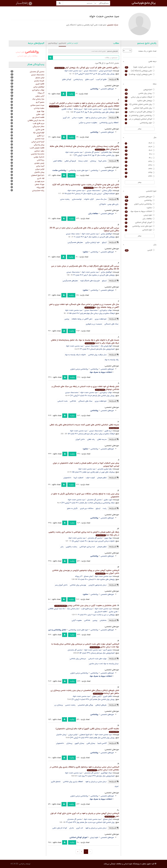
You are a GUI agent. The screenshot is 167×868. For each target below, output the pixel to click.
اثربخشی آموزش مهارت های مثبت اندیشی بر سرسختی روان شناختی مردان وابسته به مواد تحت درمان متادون (85, 645)
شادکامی (73, 401)
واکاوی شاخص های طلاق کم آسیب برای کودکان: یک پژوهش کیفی (86, 68)
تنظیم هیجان (102, 478)
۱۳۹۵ (140, 173)
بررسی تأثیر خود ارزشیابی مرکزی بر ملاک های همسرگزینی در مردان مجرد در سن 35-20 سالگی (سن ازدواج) (84, 229)
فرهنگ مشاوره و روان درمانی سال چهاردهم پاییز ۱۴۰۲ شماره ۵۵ (92, 313)
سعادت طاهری (67, 109)
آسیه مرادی (40, 166)
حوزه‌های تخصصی (107, 89)
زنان (62, 547)
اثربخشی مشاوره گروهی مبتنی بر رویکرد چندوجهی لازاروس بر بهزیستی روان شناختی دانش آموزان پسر (86, 572)
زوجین (67, 319)
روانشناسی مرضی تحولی (79, 369)
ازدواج (104, 242)
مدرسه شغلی (102, 439)
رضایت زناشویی (71, 547)
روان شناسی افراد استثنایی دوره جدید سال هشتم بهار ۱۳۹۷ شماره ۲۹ (90, 822)
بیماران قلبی (91, 743)
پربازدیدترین (52, 43)
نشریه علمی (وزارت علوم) (140, 67)
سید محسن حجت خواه (73, 71)
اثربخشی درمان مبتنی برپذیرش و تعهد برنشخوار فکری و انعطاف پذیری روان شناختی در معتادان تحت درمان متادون (84, 768)
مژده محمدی (40, 139)
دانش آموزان (80, 439)
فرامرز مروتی (73, 735)
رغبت (105, 508)
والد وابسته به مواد (112, 360)
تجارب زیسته (83, 161)
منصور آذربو (108, 650)
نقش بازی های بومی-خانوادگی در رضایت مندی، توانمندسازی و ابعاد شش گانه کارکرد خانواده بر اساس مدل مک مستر (86, 186)
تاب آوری (66, 118)
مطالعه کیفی (58, 161)
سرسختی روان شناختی (78, 659)
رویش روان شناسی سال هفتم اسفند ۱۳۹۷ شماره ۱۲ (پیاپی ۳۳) (92, 738)
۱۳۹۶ (140, 169)
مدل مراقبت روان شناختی (97, 355)
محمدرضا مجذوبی (38, 154)
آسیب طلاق (89, 79)
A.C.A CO (14, 864)
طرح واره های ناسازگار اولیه (90, 281)
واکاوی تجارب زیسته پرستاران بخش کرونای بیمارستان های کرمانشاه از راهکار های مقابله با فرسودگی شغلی (84, 148)
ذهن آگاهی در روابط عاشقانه (82, 319)
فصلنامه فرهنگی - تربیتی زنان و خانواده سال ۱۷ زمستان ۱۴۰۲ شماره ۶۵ (90, 194)
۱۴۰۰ (140, 158)
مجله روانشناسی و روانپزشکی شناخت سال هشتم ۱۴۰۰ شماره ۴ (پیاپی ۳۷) (88, 503)
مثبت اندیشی (63, 401)
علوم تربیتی (94, 837)
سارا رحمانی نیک (73, 609)
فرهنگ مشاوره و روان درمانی (140, 97)
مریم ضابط (78, 109)
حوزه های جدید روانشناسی (78, 170)
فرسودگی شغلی (70, 161)
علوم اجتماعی (22, 56)
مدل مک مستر (101, 199)
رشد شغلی (91, 439)
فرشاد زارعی (108, 109)
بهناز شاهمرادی (107, 152)
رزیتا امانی (41, 160)
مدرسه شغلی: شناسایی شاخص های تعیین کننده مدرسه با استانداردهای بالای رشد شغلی (84, 426)
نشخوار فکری (56, 782)
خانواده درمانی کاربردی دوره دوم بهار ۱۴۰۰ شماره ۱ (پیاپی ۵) (93, 541)
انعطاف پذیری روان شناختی (73, 782)
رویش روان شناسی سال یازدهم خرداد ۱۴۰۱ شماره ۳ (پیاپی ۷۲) (92, 396)
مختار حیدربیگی (38, 126)
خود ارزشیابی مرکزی (92, 242)
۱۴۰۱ (140, 154)
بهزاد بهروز (108, 538)
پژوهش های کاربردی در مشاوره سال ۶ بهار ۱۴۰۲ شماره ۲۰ (94, 237)
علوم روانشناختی (140, 123)
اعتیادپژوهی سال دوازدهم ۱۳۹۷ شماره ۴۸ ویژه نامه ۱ (96, 776)
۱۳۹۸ (140, 162)
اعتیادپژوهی (140, 90)
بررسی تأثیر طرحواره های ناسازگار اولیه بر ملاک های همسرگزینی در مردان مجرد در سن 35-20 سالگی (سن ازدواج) (85, 267)
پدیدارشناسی (78, 79)
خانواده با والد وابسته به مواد (75, 355)
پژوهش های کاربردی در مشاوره (140, 112)
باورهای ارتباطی (101, 705)
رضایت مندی (65, 199)
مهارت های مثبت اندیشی (97, 659)
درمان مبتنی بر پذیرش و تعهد (96, 118)
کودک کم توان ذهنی (60, 828)
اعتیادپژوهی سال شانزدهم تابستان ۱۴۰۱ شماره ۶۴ (97, 349)
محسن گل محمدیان (92, 152)
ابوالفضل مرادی (106, 234)
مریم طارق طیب (87, 609)
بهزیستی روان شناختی (78, 585)
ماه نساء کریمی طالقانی (56, 609)
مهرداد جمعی (40, 184)
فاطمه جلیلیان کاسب (37, 148)
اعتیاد (116, 786)
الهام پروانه (40, 187)
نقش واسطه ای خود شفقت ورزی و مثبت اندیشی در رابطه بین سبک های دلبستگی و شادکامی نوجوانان (85, 388)
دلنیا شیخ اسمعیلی (86, 735)
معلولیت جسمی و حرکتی (88, 123)
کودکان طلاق (67, 79)
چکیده (71, 94)
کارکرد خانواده (89, 199)
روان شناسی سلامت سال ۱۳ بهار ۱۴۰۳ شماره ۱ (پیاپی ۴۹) (94, 155)
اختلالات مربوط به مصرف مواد (140, 211)
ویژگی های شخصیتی (85, 705)
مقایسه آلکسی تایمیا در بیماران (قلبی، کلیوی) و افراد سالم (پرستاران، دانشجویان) (87, 730)
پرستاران (93, 161)
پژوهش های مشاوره (140, 101)
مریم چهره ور (40, 181)
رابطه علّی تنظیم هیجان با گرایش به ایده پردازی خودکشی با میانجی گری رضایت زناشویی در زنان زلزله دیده (84, 534)
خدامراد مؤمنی (39, 157)
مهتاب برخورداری (106, 310)
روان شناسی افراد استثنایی (140, 108)
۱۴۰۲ (140, 150)
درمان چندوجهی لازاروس (98, 585)
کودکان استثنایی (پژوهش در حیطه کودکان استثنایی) (140, 119)
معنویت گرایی (77, 620)
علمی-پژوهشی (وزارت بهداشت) (140, 74)
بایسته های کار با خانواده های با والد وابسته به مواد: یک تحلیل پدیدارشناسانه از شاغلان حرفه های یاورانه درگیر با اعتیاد (85, 342)
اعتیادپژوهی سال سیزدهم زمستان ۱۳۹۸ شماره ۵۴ (97, 653)
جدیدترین (62, 43)
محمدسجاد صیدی (90, 71)
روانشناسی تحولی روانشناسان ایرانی (140, 115)
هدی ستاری (113, 612)
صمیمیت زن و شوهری (94, 324)
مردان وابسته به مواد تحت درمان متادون (104, 664)
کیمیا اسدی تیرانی (105, 71)
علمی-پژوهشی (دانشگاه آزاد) (140, 71)
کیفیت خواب (90, 478)
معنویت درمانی (77, 118)
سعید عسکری (39, 151)
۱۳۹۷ (140, 165)
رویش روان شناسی (140, 93)
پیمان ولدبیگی (39, 145)
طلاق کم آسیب (101, 79)
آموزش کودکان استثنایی (140, 222)
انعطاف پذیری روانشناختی (109, 123)
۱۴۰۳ (140, 147)
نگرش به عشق (72, 508)
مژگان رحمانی (107, 190)
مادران (72, 828)
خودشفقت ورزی (101, 319)
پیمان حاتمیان (61, 735)
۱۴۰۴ (140, 143)
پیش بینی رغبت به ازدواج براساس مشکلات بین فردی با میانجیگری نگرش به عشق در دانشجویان (85, 495)
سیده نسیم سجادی (37, 105)
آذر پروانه (78, 576)
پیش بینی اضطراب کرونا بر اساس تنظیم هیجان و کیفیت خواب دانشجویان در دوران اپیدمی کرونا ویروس (86, 464)
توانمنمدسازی (77, 199)
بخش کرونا (102, 161)
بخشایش (103, 620)
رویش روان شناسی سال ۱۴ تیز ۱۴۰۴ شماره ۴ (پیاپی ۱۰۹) (95, 74)
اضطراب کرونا (78, 478)
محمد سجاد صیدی (73, 234)
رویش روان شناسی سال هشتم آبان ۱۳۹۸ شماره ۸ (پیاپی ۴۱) (93, 699)
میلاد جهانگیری (106, 773)
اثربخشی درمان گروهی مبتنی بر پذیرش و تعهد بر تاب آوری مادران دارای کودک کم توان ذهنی (85, 815)
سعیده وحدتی (39, 108)
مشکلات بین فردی (87, 508)
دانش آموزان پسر (61, 585)
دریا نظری (108, 431)
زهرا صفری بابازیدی (105, 469)
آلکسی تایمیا (102, 743)
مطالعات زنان (32, 56)
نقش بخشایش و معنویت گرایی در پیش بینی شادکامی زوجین (85, 605)
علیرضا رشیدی (39, 81)
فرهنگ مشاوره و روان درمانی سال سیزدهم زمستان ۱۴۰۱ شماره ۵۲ (91, 434)
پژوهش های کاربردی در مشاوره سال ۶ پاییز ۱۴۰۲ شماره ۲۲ (94, 275)
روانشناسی (94, 170)
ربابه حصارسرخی (38, 190)
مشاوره (140, 208)
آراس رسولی (96, 696)
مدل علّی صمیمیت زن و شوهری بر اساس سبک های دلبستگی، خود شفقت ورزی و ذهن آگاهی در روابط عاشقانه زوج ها (84, 306)
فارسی (140, 250)
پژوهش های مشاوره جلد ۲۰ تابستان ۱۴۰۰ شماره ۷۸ (96, 579)
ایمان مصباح (88, 576)
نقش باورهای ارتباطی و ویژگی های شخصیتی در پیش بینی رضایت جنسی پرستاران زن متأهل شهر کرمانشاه (85, 692)
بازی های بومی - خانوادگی (109, 204)
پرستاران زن (59, 705)
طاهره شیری (107, 696)
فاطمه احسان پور (101, 612)
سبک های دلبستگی (111, 324)
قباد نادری (41, 178)
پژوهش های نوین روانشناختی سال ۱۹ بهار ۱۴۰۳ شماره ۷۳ (94, 112)
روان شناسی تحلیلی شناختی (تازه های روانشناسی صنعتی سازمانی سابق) (140, 104)
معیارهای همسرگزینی (75, 242)
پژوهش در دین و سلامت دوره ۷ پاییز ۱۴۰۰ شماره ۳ (96, 615)
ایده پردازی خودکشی (87, 547)
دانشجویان (67, 478)
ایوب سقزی (108, 500)
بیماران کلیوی (79, 743)
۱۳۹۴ (140, 176)
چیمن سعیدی (39, 163)
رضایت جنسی (70, 705)
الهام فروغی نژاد (106, 346)
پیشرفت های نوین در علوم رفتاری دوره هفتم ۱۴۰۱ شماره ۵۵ (93, 472)
